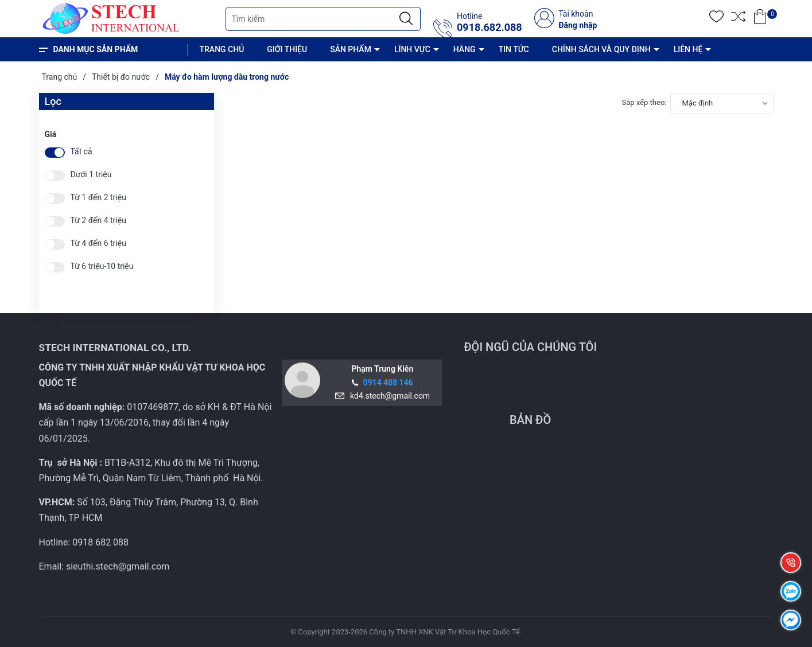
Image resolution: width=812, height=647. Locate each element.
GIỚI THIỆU (287, 49)
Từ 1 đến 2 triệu (98, 198)
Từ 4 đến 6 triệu (98, 243)
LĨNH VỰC (412, 49)
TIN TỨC (514, 49)
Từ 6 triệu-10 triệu (102, 266)
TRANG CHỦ (222, 49)
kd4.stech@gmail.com (388, 396)
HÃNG (465, 49)
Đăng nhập (578, 25)
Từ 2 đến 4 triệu (98, 221)
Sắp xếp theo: (644, 102)
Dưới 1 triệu (91, 175)
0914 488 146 (388, 383)
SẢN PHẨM (351, 49)
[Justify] (406, 19)
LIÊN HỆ (688, 49)
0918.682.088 (489, 28)
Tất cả (81, 152)
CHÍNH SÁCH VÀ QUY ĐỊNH (601, 49)
